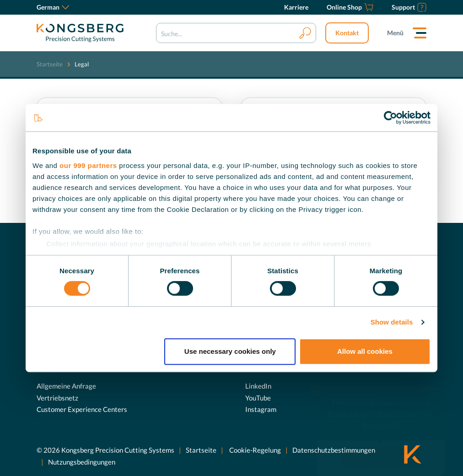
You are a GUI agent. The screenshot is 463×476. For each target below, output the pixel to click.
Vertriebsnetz (57, 398)
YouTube (258, 398)
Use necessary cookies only (230, 351)
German (53, 7)
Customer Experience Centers (82, 409)
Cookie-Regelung (254, 450)
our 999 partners (88, 165)
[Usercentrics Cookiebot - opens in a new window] (390, 118)
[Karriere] (296, 7)
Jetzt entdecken (388, 439)
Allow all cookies (365, 351)
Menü (395, 33)
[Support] (409, 7)
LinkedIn (258, 386)
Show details (392, 322)
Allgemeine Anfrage (66, 386)
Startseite (50, 64)
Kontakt (347, 33)
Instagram (261, 409)
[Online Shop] (350, 7)
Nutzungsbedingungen (82, 462)
